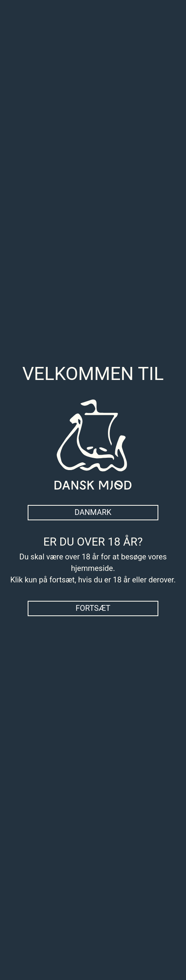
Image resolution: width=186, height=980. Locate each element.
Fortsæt (93, 608)
